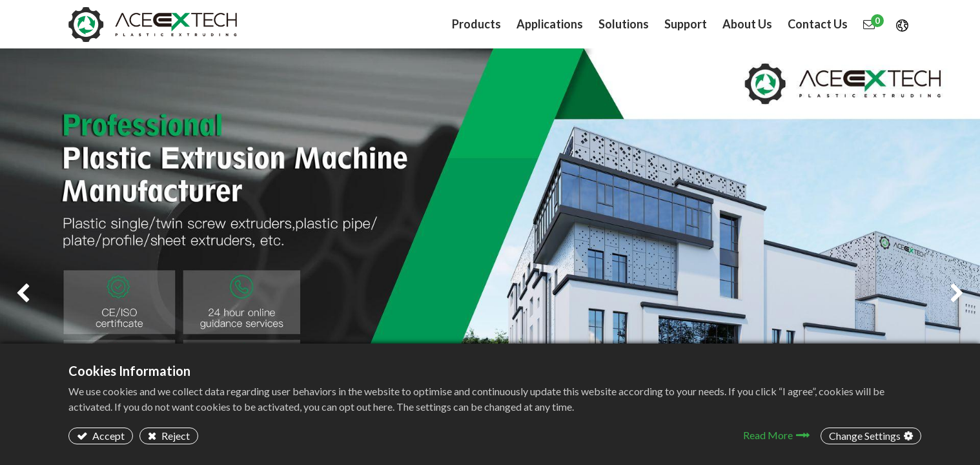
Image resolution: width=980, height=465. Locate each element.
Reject (175, 436)
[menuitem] (550, 24)
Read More (768, 435)
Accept (107, 436)
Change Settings (865, 436)
